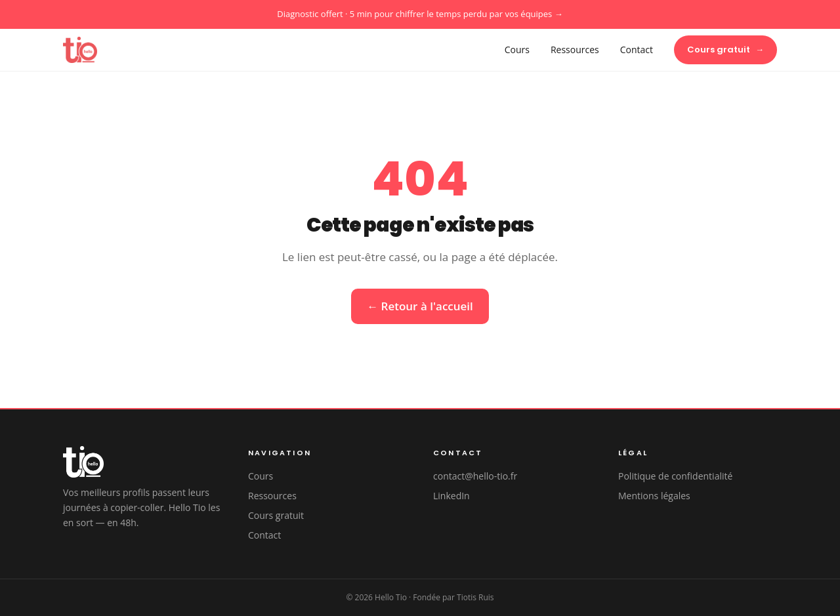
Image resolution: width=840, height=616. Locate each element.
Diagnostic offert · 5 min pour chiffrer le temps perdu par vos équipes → (420, 14)
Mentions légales (654, 496)
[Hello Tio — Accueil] (80, 50)
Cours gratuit (725, 50)
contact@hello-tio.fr (475, 476)
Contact (637, 50)
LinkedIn (451, 496)
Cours (517, 50)
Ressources (575, 50)
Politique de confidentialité (675, 476)
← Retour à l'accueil (420, 306)
